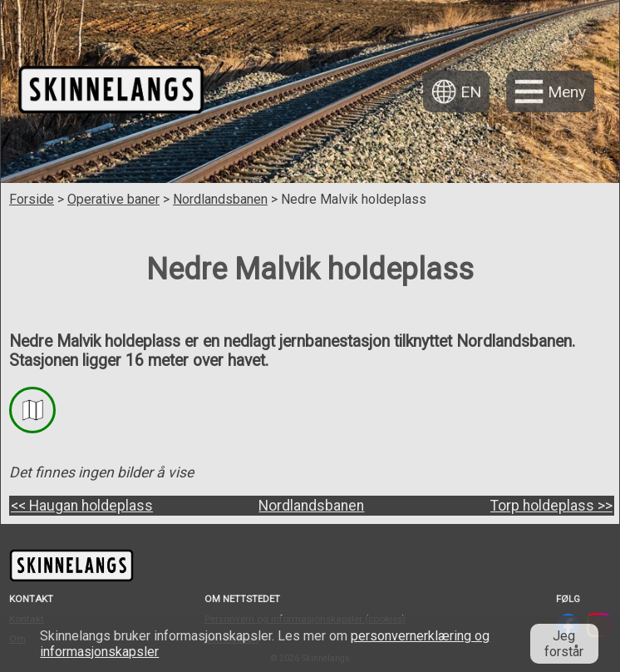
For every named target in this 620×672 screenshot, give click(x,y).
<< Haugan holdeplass (82, 506)
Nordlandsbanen (220, 199)
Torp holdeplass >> (551, 506)
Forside (32, 199)
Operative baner (113, 199)
